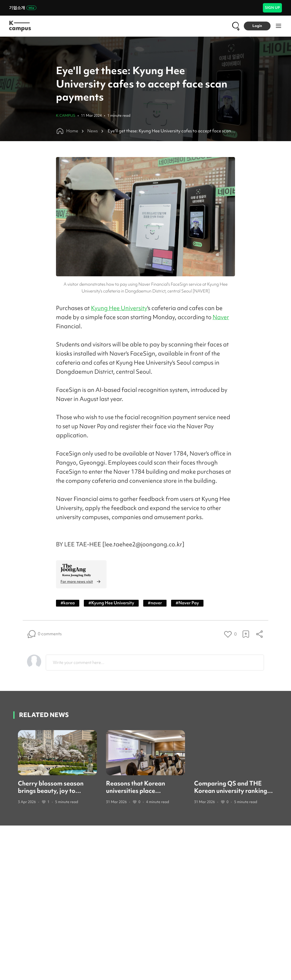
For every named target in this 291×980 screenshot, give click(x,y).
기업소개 (23, 8)
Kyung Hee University (119, 308)
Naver (221, 317)
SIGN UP (272, 8)
